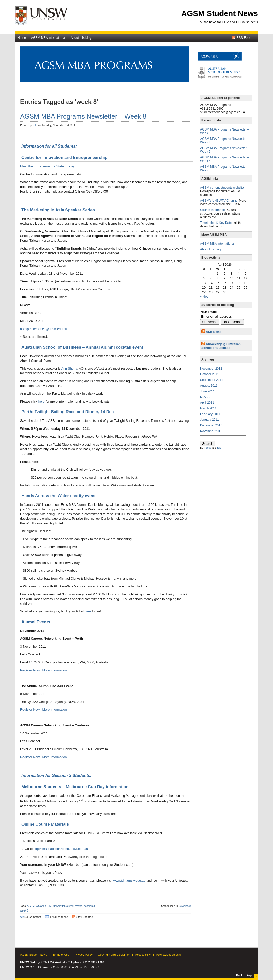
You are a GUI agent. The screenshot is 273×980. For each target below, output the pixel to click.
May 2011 (207, 397)
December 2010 (211, 425)
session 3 (89, 906)
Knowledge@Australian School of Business (221, 346)
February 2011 (210, 414)
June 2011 (207, 391)
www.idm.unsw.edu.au (130, 881)
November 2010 (211, 431)
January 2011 (210, 420)
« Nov (204, 297)
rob (219, 448)
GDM (48, 906)
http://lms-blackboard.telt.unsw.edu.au (61, 849)
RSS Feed (244, 38)
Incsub (207, 448)
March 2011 (208, 408)
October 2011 (210, 374)
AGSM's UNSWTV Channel (219, 201)
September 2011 (212, 380)
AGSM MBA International (48, 38)
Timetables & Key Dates (217, 223)
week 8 (24, 911)
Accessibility (143, 955)
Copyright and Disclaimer (114, 955)
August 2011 (209, 386)
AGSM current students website (222, 188)
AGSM (31, 906)
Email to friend (59, 917)
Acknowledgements (168, 955)
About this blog (81, 38)
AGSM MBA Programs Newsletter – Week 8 (83, 116)
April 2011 (207, 403)
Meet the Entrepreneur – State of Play (47, 166)
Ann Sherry (69, 369)
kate (35, 125)
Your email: (208, 312)
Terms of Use (61, 955)
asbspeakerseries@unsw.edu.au (44, 329)
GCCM (40, 906)
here (41, 402)
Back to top (244, 975)
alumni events (74, 906)
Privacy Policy (84, 955)
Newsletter (59, 906)
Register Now (30, 670)
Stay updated (85, 917)
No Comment (33, 917)
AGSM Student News (220, 13)
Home (22, 38)
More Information (55, 670)
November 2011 (211, 369)
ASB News (214, 332)
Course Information (213, 210)
